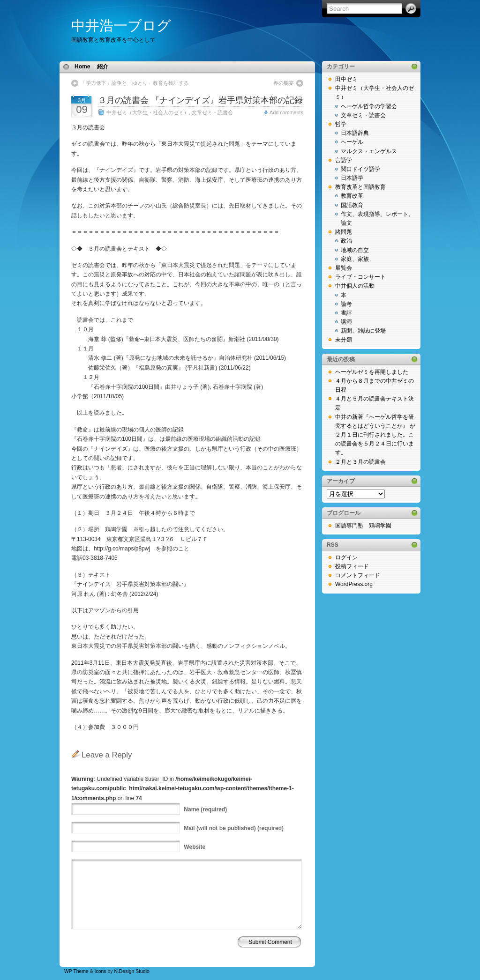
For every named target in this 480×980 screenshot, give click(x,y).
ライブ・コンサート (360, 277)
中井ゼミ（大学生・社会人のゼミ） (148, 112)
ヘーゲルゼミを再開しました (372, 372)
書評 (346, 313)
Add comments (286, 112)
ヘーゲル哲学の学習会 (369, 106)
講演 (346, 322)
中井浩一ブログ (121, 26)
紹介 (103, 67)
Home (82, 67)
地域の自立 (355, 250)
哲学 (341, 124)
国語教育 (352, 205)
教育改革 (352, 196)
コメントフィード (358, 575)
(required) (205, 809)
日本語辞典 (355, 133)
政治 (346, 241)
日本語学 (352, 178)
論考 (346, 304)
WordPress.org (354, 584)
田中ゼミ (346, 79)
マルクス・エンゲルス (369, 151)
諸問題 (344, 232)
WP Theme (76, 971)
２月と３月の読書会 (360, 462)
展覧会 (344, 268)
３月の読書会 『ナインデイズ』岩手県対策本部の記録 (200, 100)
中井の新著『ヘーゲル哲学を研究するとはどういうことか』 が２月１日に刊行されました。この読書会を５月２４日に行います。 (375, 435)
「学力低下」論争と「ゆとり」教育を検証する (137, 83)
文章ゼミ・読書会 (212, 112)
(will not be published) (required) (234, 828)
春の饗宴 (284, 83)
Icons (101, 971)
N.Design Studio (131, 971)
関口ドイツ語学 (360, 169)
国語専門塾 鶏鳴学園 (363, 526)
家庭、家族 (355, 259)
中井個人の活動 (355, 286)
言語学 (344, 160)
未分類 (344, 340)
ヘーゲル (352, 142)
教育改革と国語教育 (360, 187)
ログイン (346, 557)
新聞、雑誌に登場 (363, 331)
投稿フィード (352, 566)
